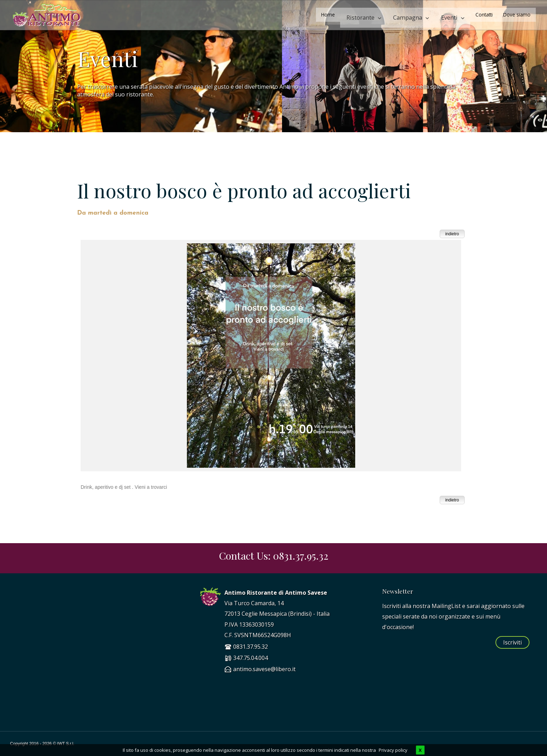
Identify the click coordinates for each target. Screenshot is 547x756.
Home (347, 15)
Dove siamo (517, 15)
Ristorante (375, 15)
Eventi (452, 15)
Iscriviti (512, 642)
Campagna (416, 15)
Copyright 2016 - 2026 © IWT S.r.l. (42, 744)
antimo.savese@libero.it (264, 669)
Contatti (484, 15)
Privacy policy (393, 750)
